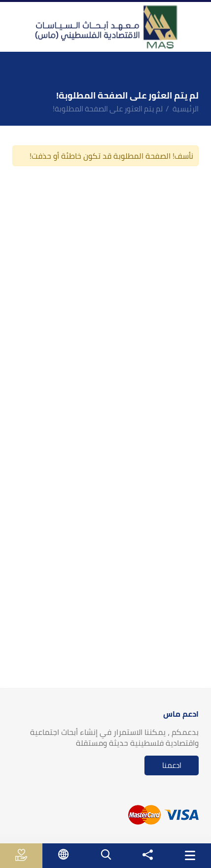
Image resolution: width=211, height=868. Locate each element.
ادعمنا (172, 765)
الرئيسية (186, 109)
